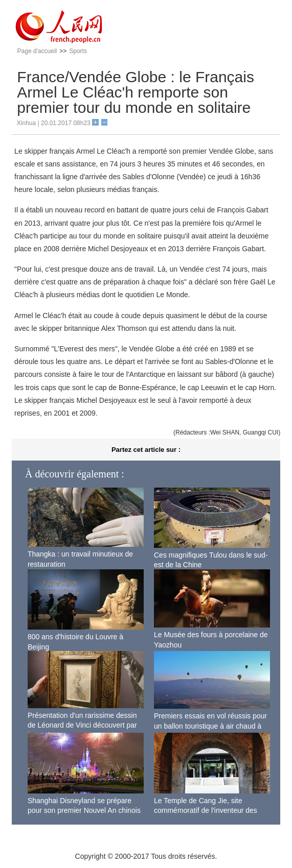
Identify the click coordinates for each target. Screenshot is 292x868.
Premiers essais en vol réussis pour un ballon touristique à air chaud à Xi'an (210, 726)
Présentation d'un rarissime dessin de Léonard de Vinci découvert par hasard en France (82, 725)
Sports (78, 51)
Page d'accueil (37, 51)
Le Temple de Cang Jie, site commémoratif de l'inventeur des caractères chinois (206, 811)
